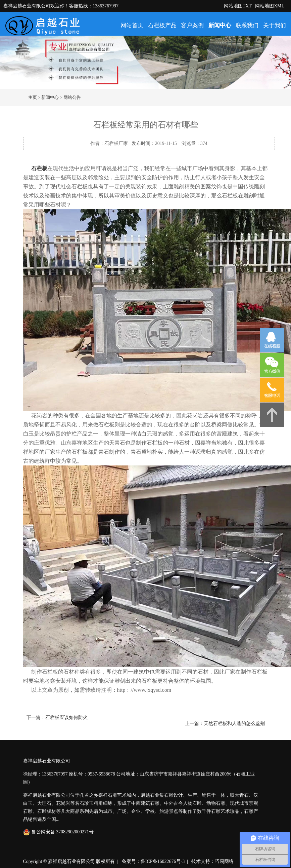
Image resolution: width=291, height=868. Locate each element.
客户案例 (192, 25)
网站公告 (72, 97)
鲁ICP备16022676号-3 (163, 861)
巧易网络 (224, 861)
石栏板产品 (162, 25)
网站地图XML (270, 6)
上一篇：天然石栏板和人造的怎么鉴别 (225, 724)
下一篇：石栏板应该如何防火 (57, 718)
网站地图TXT (238, 6)
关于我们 (275, 25)
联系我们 (247, 25)
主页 (33, 97)
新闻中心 (220, 25)
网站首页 (132, 25)
